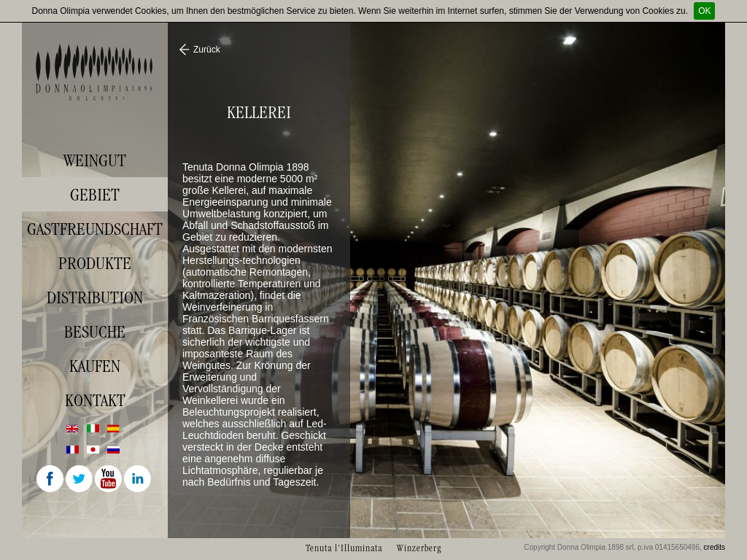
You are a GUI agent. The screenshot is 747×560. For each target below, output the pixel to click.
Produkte (95, 263)
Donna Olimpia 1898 (95, 72)
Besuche (95, 332)
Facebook (51, 480)
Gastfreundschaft (95, 229)
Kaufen (95, 366)
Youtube (109, 480)
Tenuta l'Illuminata (344, 548)
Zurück (207, 50)
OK (704, 11)
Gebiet (95, 195)
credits (715, 547)
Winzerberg (419, 548)
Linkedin (139, 480)
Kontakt (95, 400)
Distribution (95, 297)
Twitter (80, 480)
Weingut (95, 160)
